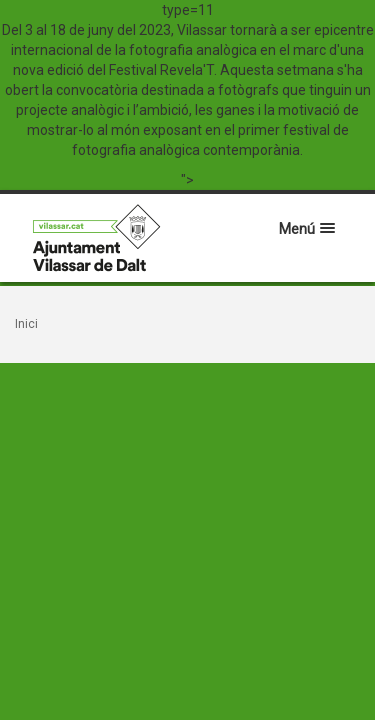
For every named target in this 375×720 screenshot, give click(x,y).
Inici (26, 324)
